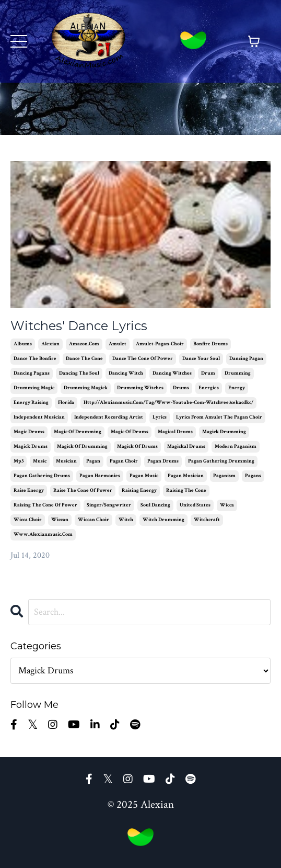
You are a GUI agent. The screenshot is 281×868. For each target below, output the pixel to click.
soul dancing (155, 505)
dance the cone (84, 359)
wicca (227, 505)
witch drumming (163, 520)
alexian (50, 344)
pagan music (144, 476)
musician (66, 461)
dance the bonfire (35, 359)
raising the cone (186, 491)
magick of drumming (82, 447)
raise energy (29, 491)
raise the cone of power (83, 491)
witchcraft (207, 520)
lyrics (160, 417)
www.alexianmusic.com (43, 534)
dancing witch (126, 373)
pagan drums (163, 461)
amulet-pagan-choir (160, 344)
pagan (93, 461)
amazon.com (84, 344)
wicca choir (28, 520)
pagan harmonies (100, 476)
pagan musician (186, 476)
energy (237, 388)
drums (181, 388)
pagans (253, 476)
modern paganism (236, 447)
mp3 (19, 461)
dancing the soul (79, 373)
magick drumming (224, 432)
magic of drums (130, 432)
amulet (118, 344)
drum (208, 373)
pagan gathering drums (42, 476)
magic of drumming (78, 432)
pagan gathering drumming (221, 461)
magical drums (175, 432)
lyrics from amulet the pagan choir (219, 417)
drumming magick (86, 388)
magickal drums (186, 447)
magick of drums (137, 447)
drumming (238, 373)
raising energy (139, 491)
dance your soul (201, 359)
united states (195, 505)
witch (126, 520)
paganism (224, 476)
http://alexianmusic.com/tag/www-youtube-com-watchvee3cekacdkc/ (168, 403)
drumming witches (140, 388)
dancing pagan (246, 359)
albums (23, 344)
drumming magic (34, 388)
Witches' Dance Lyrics (79, 326)
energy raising (31, 403)
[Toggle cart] (254, 41)
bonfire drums (210, 344)
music (40, 461)
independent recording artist (109, 417)
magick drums (31, 447)
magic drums (29, 432)
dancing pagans (32, 373)
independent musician (39, 417)
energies (209, 388)
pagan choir (124, 461)
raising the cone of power (45, 505)
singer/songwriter (109, 505)
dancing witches (172, 373)
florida (66, 403)
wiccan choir (93, 520)
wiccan (60, 520)
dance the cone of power (143, 359)
